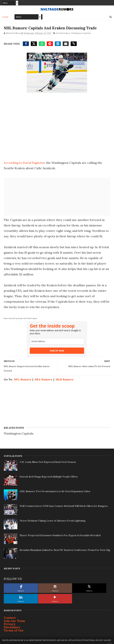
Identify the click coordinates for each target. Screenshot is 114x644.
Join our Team (14, 621)
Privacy (10, 624)
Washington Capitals (81, 33)
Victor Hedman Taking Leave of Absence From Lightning (53, 521)
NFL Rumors (23, 379)
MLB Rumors (64, 379)
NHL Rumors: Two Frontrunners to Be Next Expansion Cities (55, 491)
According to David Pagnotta (24, 163)
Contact (10, 618)
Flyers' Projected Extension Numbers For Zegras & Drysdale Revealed (60, 535)
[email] (57, 341)
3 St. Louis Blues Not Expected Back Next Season (48, 462)
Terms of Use (14, 630)
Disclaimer (12, 627)
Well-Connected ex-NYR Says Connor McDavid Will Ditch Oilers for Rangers (64, 506)
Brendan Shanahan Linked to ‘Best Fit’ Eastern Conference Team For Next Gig (65, 550)
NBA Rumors (43, 379)
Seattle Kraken (63, 33)
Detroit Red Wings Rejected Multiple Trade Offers (49, 477)
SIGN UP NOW (57, 351)
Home (5, 17)
